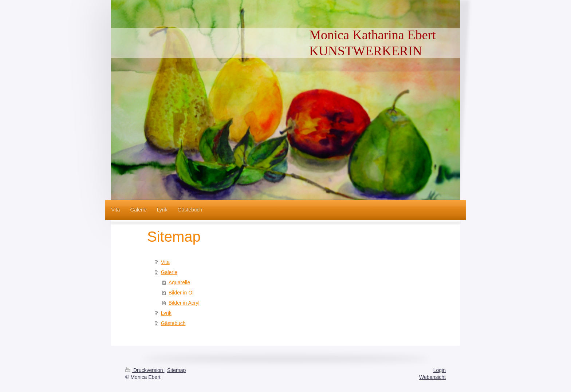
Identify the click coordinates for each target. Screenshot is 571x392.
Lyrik (166, 313)
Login (440, 370)
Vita (165, 262)
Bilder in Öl (181, 293)
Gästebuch (173, 323)
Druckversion (145, 370)
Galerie (169, 272)
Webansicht (432, 377)
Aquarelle (179, 282)
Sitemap (176, 370)
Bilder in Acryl (184, 303)
